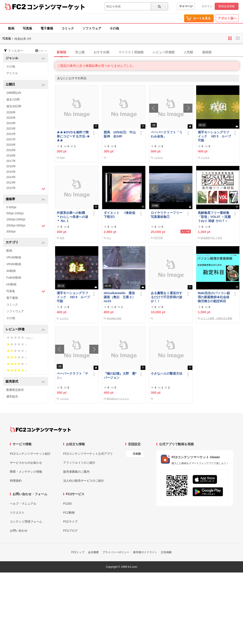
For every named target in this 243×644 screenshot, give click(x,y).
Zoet (62, 238)
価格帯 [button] (25, 199)
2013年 (11, 182)
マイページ (186, 6)
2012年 (26, 188)
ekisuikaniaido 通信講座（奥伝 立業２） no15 (119, 297)
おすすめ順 (101, 52)
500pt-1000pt (15, 213)
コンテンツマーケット (56, 7)
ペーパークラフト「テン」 (72, 376)
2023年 (11, 129)
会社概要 (93, 552)
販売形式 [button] (25, 382)
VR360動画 (14, 264)
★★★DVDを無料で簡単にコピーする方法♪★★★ (73, 136)
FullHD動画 (14, 278)
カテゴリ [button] (25, 243)
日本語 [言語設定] (137, 454)
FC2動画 (69, 513)
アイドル (12, 73)
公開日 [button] (25, 85)
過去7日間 (13, 100)
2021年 (11, 139)
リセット (41, 51)
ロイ (109, 238)
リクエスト (17, 513)
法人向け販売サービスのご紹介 (84, 481)
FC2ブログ (70, 531)
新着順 (61, 52)
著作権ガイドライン (145, 552)
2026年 (11, 112)
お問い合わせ (19, 531)
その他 (114, 28)
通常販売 (12, 397)
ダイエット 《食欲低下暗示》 (119, 215)
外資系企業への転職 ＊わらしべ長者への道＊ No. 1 (72, 217)
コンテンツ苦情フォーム (26, 522)
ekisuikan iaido (114, 318)
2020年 (11, 145)
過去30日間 (14, 106)
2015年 (11, 172)
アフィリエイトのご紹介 (79, 463)
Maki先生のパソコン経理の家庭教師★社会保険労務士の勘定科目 (214, 297)
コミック (68, 28)
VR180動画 (14, 257)
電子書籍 (47, 28)
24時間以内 (14, 93)
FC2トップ (78, 552)
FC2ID (67, 504)
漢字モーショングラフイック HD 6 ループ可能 (73, 297)
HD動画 (11, 284)
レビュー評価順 (164, 52)
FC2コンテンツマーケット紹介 (30, 454)
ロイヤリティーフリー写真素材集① (166, 215)
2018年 (11, 155)
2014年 (11, 177)
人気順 (188, 52)
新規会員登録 (227, 6)
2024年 (11, 123)
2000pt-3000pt (26, 226)
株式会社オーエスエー (118, 399)
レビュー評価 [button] (25, 330)
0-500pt (11, 207)
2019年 (11, 150)
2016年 (11, 166)
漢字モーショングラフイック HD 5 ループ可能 (214, 136)
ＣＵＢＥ (205, 158)
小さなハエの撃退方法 (166, 373)
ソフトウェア (92, 28)
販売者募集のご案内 (76, 472)
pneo (62, 158)
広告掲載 (166, 552)
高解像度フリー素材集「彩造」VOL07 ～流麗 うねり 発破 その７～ (214, 217)
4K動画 (11, 271)
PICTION (158, 238)
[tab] (149, 52)
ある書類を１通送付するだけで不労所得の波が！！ (166, 297)
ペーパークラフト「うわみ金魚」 (166, 134)
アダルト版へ (227, 18)
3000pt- (11, 231)
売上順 (80, 52)
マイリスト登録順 (131, 52)
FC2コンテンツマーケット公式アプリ (88, 454)
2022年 (11, 134)
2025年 (11, 118)
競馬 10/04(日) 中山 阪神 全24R (120, 134)
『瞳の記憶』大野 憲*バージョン (120, 376)
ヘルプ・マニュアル (23, 504)
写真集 (27, 28)
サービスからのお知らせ (26, 463)
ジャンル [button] (25, 58)
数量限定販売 (15, 390)
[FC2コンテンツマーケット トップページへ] (40, 429)
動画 (11, 28)
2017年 (11, 161)
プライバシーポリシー (116, 552)
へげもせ (158, 158)
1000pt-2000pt (16, 219)
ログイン (207, 6)
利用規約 (16, 481)
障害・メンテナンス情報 (26, 472)
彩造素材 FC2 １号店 (211, 238)
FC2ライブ (70, 522)
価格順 (207, 52)
